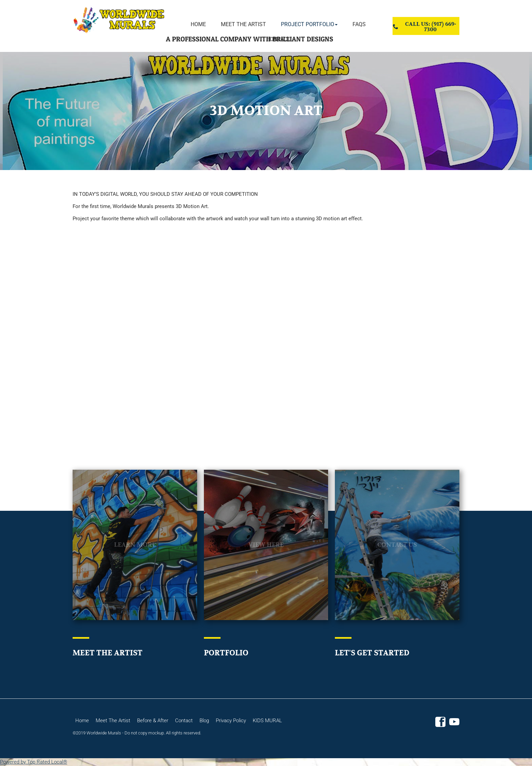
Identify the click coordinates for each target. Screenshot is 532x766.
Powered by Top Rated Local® (34, 762)
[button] (309, 24)
